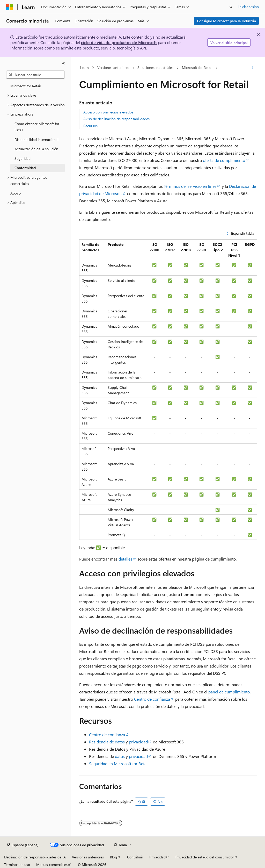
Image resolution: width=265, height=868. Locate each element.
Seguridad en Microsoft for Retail (119, 763)
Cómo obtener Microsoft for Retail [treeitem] (37, 127)
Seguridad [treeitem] (23, 158)
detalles (125, 559)
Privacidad (157, 857)
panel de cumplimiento (229, 692)
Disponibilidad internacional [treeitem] (36, 139)
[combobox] (35, 75)
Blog (113, 857)
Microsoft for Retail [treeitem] (25, 86)
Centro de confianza (152, 699)
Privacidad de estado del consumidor (205, 857)
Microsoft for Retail (197, 68)
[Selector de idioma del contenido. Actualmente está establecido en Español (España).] (23, 845)
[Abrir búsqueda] (231, 7)
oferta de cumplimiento (224, 160)
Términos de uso (17, 865)
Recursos (90, 126)
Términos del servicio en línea (190, 186)
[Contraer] (63, 64)
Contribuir (135, 857)
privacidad (138, 742)
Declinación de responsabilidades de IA (35, 857)
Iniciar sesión (249, 7)
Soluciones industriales (155, 68)
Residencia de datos (107, 742)
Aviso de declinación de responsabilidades (116, 119)
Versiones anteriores (113, 68)
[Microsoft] (10, 7)
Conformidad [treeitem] (25, 168)
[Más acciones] (252, 68)
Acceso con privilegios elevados (108, 112)
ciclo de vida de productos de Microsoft (119, 42)
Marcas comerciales (52, 865)
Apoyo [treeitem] (16, 193)
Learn (84, 68)
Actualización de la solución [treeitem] (36, 149)
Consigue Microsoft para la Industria (226, 21)
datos (120, 756)
